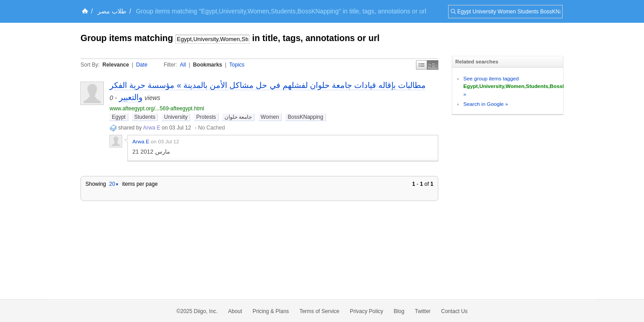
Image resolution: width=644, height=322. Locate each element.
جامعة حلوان (238, 117)
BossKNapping (305, 117)
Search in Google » (486, 104)
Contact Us (454, 311)
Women (270, 117)
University (176, 117)
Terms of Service (319, 311)
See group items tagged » (525, 86)
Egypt (119, 117)
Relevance (116, 65)
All (183, 65)
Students (145, 117)
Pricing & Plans (271, 311)
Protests (206, 117)
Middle (433, 65)
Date (142, 65)
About (235, 311)
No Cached (212, 128)
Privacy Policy (366, 311)
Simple (422, 65)
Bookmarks (207, 65)
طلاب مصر (112, 11)
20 (114, 184)
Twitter (423, 311)
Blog (399, 311)
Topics (237, 65)
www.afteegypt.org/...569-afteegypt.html (157, 109)
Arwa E (152, 128)
